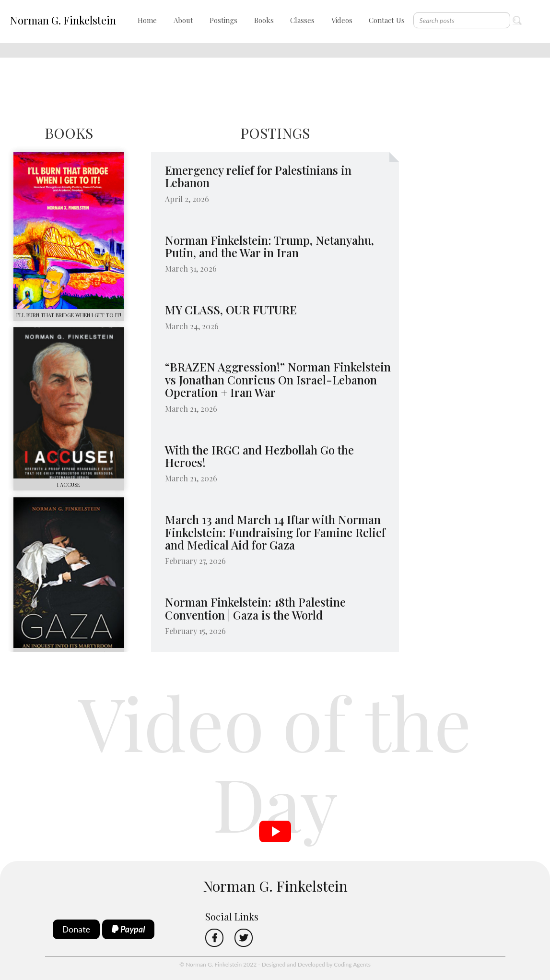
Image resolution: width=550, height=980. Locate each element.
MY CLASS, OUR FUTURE (231, 310)
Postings (223, 20)
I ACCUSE (69, 484)
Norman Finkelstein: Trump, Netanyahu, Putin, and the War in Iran (269, 246)
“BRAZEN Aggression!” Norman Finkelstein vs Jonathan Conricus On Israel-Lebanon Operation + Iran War (278, 379)
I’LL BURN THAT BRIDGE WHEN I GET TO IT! (69, 315)
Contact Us (387, 20)
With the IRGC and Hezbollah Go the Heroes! (259, 456)
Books (264, 20)
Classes (302, 20)
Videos (342, 20)
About (183, 20)
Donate (76, 929)
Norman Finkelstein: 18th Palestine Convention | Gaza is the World (255, 608)
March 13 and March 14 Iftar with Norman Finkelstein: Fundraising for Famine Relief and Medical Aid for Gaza (275, 532)
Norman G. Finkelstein (63, 20)
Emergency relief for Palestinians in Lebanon (258, 176)
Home (147, 20)
